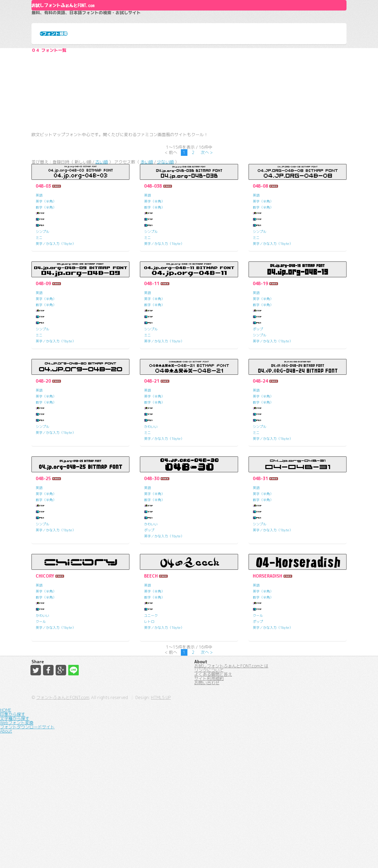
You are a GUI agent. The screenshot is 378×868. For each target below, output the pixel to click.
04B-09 (43, 359)
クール (41, 697)
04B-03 (43, 261)
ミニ (39, 313)
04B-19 (260, 359)
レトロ (149, 697)
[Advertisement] (189, 148)
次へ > (207, 221)
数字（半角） (46, 283)
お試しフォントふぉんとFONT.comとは (231, 780)
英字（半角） (46, 277)
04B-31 (260, 554)
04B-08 (260, 261)
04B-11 (152, 359)
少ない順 (165, 235)
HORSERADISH (267, 651)
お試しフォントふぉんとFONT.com (117, 29)
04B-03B (153, 261)
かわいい (151, 502)
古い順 (102, 235)
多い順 (147, 235)
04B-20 (43, 456)
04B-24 (260, 456)
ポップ (258, 404)
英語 (39, 271)
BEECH (151, 651)
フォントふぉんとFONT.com (151, 855)
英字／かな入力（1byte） (56, 319)
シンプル (43, 307)
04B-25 (43, 554)
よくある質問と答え (213, 799)
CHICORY (45, 651)
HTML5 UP (249, 855)
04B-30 (152, 554)
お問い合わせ (207, 818)
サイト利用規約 (209, 808)
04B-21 (152, 456)
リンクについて (209, 789)
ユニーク (151, 691)
